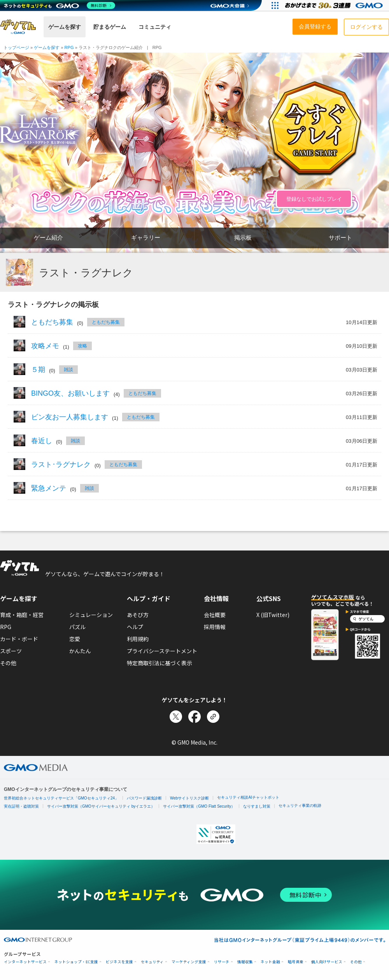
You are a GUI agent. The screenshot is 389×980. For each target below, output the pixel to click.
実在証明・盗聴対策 (21, 806)
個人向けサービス (327, 962)
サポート (340, 238)
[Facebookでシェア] (194, 717)
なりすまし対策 (257, 806)
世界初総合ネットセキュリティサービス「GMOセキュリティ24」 (61, 798)
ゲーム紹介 (48, 238)
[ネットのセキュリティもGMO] (60, 5)
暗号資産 (296, 962)
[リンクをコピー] (213, 717)
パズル (77, 627)
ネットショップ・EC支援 (76, 962)
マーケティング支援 (189, 962)
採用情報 (215, 627)
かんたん (80, 651)
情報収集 (245, 962)
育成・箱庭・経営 (22, 615)
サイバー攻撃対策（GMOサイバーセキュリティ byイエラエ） (101, 806)
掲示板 (243, 238)
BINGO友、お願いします (70, 393)
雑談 (68, 370)
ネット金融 (270, 962)
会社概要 (215, 615)
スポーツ (11, 651)
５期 (38, 370)
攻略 (82, 346)
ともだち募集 (52, 322)
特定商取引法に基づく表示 (159, 663)
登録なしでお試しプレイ (314, 199)
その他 (8, 663)
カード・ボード (19, 639)
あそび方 (138, 615)
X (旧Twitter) (273, 615)
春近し (42, 441)
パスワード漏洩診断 (144, 798)
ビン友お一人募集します (70, 417)
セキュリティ (152, 962)
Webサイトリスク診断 (189, 798)
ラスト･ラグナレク (61, 465)
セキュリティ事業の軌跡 (300, 806)
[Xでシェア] (176, 717)
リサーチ (222, 962)
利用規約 (138, 639)
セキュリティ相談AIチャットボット (248, 797)
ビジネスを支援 (119, 962)
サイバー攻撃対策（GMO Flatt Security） (199, 806)
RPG (6, 627)
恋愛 (75, 639)
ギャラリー (146, 238)
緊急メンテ (49, 488)
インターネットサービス (25, 962)
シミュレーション (91, 615)
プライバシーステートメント (162, 651)
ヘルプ (135, 627)
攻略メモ (45, 346)
